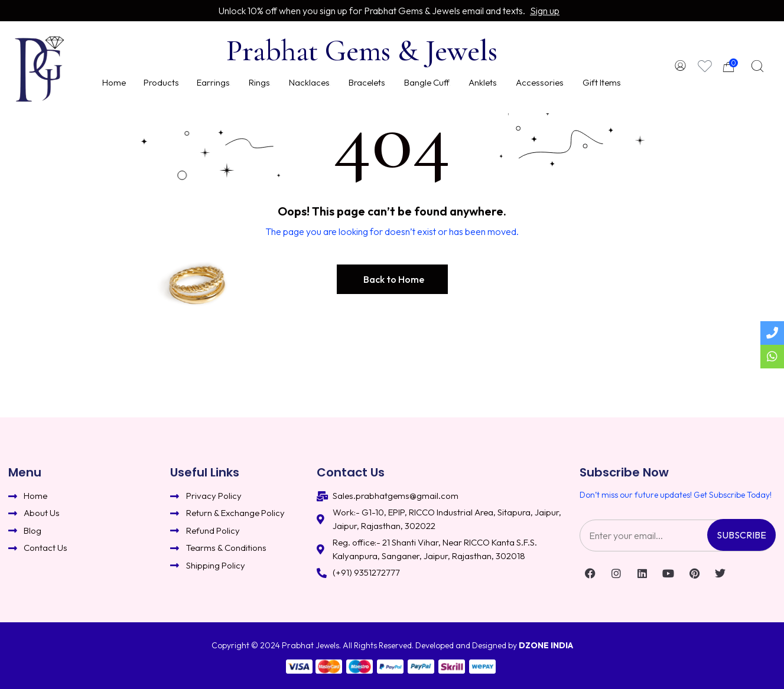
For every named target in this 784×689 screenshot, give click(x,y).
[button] (392, 279)
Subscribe (741, 535)
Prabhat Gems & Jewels (362, 50)
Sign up (545, 11)
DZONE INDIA (546, 645)
